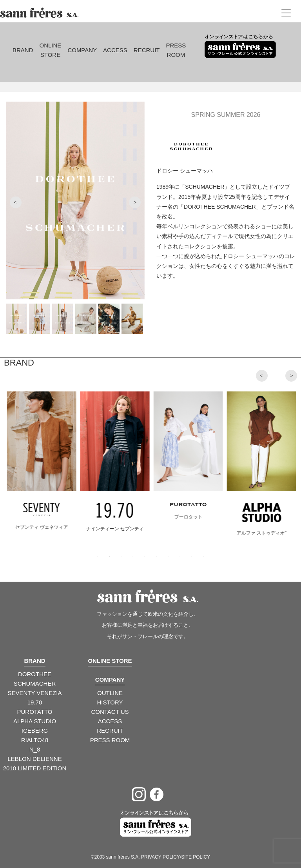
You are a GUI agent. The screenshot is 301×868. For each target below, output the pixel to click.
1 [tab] (98, 556)
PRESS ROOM (110, 740)
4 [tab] (133, 556)
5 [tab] (145, 556)
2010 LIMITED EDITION (35, 768)
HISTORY (110, 702)
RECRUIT (110, 731)
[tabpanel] (48, 468)
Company (82, 50)
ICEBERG (35, 731)
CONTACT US (110, 712)
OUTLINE (110, 693)
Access (115, 50)
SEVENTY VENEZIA (34, 693)
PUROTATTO (35, 712)
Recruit (147, 50)
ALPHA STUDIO (35, 721)
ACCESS (110, 721)
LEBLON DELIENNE (34, 759)
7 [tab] (168, 556)
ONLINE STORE (110, 661)
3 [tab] (121, 556)
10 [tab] (203, 556)
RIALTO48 (35, 740)
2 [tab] (109, 556)
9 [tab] (192, 556)
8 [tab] (180, 556)
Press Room (176, 50)
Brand (23, 50)
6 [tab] (156, 556)
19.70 (35, 702)
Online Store (51, 50)
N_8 (35, 749)
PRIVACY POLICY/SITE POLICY (176, 857)
